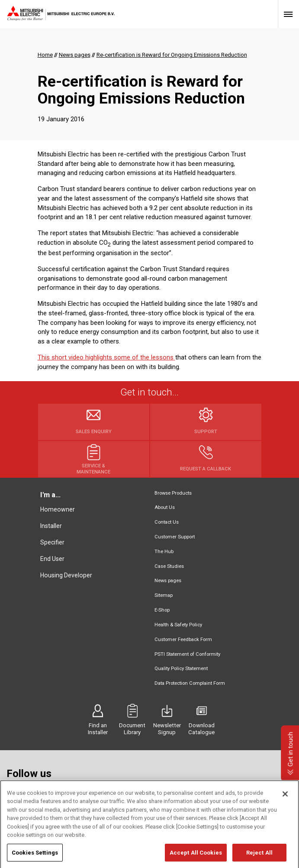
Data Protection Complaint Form (190, 683)
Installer (51, 526)
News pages (168, 581)
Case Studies (169, 566)
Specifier (52, 542)
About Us (165, 507)
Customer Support (175, 537)
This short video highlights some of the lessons (106, 357)
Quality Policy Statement (181, 669)
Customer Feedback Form (183, 640)
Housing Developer (66, 575)
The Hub (164, 552)
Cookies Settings (35, 859)
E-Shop (162, 610)
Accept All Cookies (196, 859)
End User (52, 559)
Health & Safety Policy (178, 625)
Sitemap (164, 595)
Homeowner (58, 509)
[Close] (285, 800)
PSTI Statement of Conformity (187, 654)
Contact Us (167, 522)
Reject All (259, 859)
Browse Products (173, 493)
